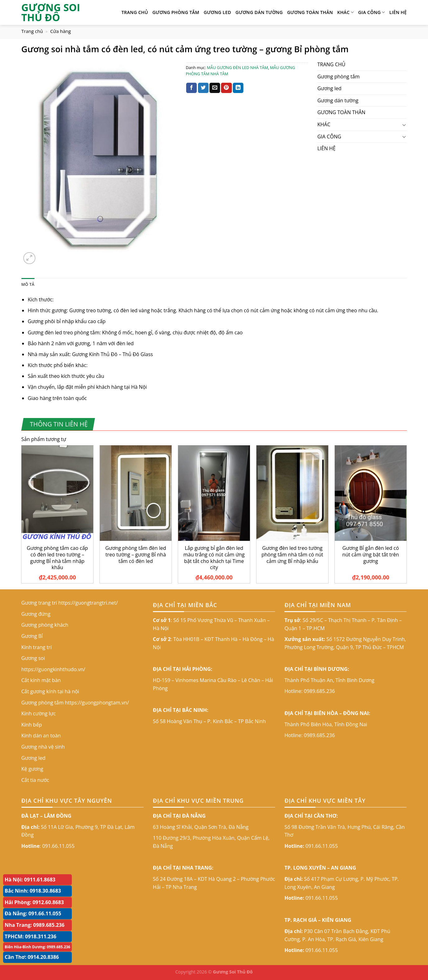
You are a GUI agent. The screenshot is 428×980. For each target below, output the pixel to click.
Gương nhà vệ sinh (43, 747)
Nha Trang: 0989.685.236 (35, 925)
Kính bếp (32, 725)
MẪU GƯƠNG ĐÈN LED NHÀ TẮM (238, 67)
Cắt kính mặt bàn (41, 680)
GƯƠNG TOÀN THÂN (310, 12)
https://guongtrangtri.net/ (88, 603)
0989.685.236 (320, 691)
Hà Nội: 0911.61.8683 (30, 880)
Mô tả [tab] (28, 284)
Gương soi (33, 658)
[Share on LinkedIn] (238, 88)
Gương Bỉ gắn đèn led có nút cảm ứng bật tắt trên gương (370, 555)
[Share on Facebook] (191, 88)
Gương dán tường (259, 12)
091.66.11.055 (58, 846)
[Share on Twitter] (203, 88)
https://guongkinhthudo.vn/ (53, 669)
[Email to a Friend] (215, 88)
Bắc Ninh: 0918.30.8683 (33, 891)
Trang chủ (32, 31)
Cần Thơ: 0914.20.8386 (32, 957)
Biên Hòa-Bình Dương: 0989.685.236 (37, 947)
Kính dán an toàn (41, 736)
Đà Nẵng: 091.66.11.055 (33, 913)
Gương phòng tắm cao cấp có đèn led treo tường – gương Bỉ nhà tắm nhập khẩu (57, 558)
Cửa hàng (60, 31)
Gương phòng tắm (176, 12)
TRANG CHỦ (135, 12)
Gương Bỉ (32, 636)
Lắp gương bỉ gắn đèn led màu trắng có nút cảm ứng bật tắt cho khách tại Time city (214, 558)
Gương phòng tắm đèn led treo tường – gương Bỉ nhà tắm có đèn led (136, 555)
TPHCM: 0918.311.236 (30, 936)
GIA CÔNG (371, 12)
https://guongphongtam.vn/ (97, 703)
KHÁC (345, 12)
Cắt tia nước (35, 780)
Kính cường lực (39, 713)
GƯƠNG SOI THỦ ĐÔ (51, 12)
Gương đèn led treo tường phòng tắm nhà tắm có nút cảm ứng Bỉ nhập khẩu (292, 555)
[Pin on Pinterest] (226, 88)
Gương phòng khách (45, 625)
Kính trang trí (37, 647)
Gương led (217, 12)
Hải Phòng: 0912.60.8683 (34, 902)
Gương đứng (36, 614)
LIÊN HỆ (398, 12)
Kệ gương (32, 769)
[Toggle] (404, 125)
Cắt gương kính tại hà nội (50, 691)
